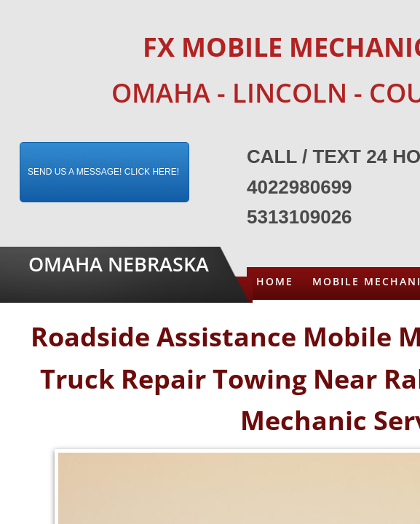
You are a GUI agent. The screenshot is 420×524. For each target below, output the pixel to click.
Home (275, 281)
